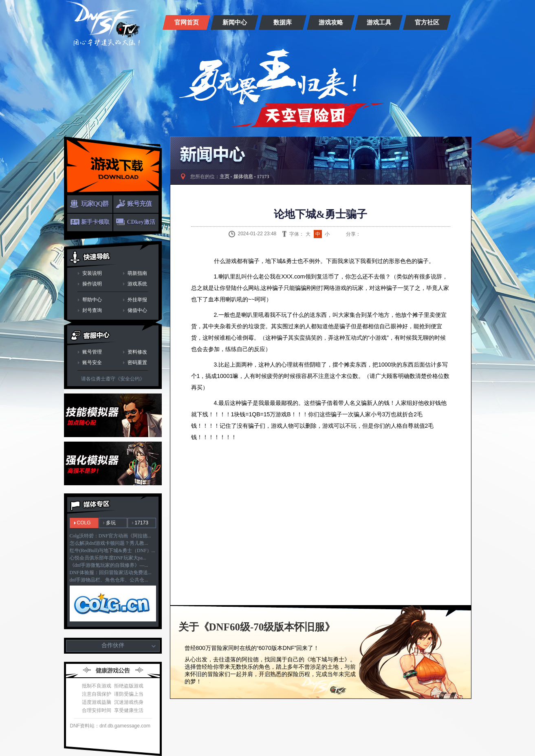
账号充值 (139, 204)
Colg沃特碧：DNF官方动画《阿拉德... (110, 536)
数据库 (283, 22)
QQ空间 (385, 234)
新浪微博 (365, 234)
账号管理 (92, 352)
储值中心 (137, 310)
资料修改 (137, 352)
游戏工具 (379, 22)
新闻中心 (235, 22)
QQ (375, 234)
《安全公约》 (130, 379)
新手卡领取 (95, 222)
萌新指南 (137, 273)
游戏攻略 (331, 22)
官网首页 (187, 22)
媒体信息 (243, 177)
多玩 (111, 523)
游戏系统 (137, 284)
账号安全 (92, 363)
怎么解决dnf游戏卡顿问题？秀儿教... (109, 543)
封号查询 (92, 310)
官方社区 (427, 22)
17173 (142, 523)
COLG (84, 523)
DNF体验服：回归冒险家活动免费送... (111, 573)
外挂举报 (137, 300)
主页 (225, 177)
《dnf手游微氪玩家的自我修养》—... (109, 565)
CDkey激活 (141, 222)
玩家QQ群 (95, 204)
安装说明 (92, 273)
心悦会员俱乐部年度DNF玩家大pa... (108, 558)
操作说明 (92, 284)
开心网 (405, 234)
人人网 (395, 234)
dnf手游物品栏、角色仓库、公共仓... (109, 580)
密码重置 (137, 363)
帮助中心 (92, 300)
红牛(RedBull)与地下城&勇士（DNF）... (112, 550)
